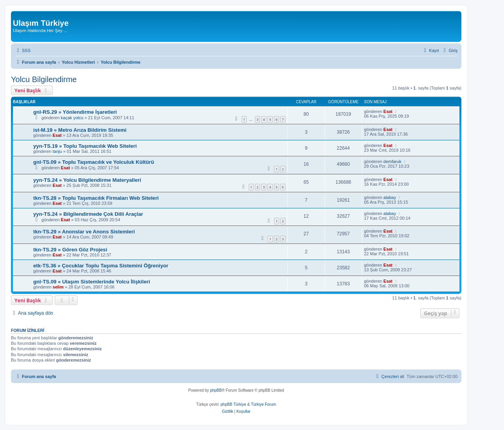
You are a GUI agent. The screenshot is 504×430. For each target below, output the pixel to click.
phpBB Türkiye (233, 404)
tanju (57, 151)
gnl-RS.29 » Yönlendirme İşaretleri (75, 112)
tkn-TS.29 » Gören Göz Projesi (70, 250)
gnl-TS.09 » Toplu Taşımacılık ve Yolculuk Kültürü (94, 162)
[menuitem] (23, 50)
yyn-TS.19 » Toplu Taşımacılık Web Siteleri (85, 146)
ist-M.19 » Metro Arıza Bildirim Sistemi (80, 130)
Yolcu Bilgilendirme (44, 79)
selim (58, 287)
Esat (388, 111)
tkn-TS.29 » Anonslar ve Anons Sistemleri (84, 232)
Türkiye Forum (264, 404)
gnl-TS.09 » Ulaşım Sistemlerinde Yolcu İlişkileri (92, 282)
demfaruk (393, 161)
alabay (390, 197)
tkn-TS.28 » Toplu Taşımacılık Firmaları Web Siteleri (96, 198)
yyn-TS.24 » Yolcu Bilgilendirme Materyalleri (87, 180)
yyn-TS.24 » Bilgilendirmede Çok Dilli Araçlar (88, 214)
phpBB (216, 390)
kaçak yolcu (72, 118)
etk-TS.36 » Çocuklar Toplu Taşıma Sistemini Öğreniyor (101, 266)
